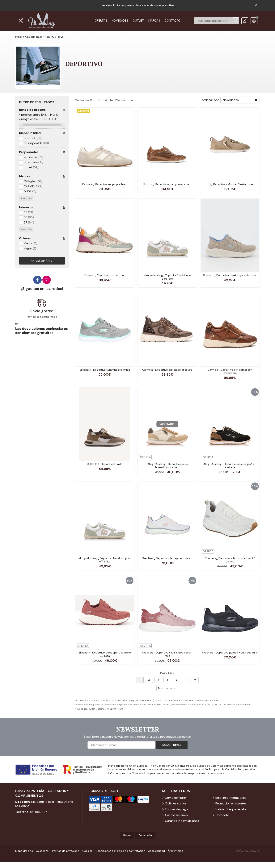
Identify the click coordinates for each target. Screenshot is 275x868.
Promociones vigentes (231, 803)
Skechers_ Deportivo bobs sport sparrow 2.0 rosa (105, 654)
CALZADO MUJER (213, 705)
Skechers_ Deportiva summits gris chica (105, 370)
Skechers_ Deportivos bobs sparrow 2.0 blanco (230, 560)
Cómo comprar (176, 798)
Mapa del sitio (24, 851)
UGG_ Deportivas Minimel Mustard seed (230, 184)
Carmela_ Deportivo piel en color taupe (167, 370)
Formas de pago (176, 809)
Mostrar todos (125, 100)
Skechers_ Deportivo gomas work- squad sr (230, 653)
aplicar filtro (44, 261)
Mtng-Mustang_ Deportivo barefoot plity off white (105, 560)
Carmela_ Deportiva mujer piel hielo (105, 184)
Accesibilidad (157, 851)
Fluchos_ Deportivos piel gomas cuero (167, 184)
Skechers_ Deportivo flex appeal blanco (167, 558)
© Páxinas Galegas (248, 851)
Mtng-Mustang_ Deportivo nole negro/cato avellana (230, 466)
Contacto (222, 815)
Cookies (87, 851)
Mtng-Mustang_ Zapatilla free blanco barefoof (167, 277)
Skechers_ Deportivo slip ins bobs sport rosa (167, 654)
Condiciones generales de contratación (120, 851)
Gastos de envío (176, 815)
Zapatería (145, 835)
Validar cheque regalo (231, 809)
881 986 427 (39, 812)
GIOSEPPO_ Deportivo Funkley (105, 464)
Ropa (127, 835)
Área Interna (176, 851)
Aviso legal (43, 851)
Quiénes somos (176, 803)
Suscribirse (172, 745)
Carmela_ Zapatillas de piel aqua (105, 275)
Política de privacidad (66, 851)
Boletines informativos (231, 798)
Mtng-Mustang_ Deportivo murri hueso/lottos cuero (167, 466)
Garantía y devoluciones (182, 821)
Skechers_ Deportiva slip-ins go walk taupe (230, 275)
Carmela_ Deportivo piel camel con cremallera (230, 371)
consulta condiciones (42, 317)
